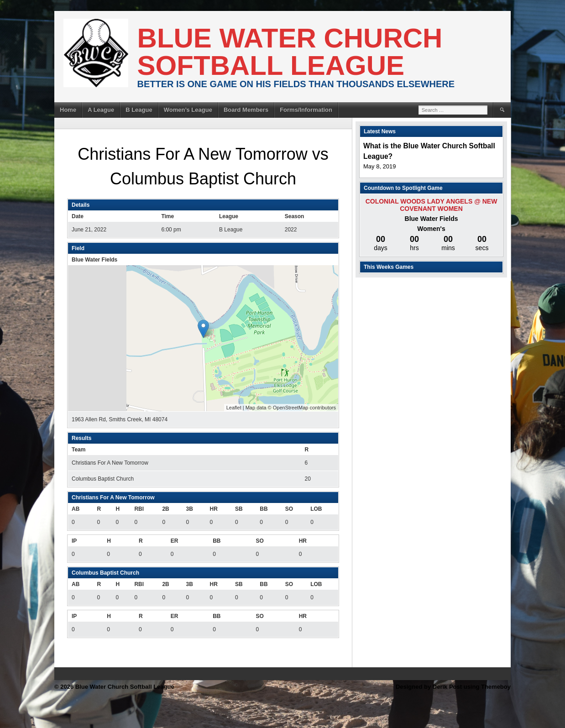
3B (189, 509)
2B (165, 509)
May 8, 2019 (380, 166)
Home (68, 110)
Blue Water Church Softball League (290, 52)
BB (264, 509)
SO (289, 509)
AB (76, 509)
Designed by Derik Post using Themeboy (453, 687)
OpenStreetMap (291, 408)
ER (175, 541)
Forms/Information (306, 110)
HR (214, 509)
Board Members (246, 110)
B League (139, 110)
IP (74, 541)
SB (239, 509)
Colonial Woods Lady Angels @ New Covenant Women (432, 205)
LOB (316, 509)
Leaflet (234, 408)
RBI (139, 509)
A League (101, 110)
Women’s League (188, 110)
